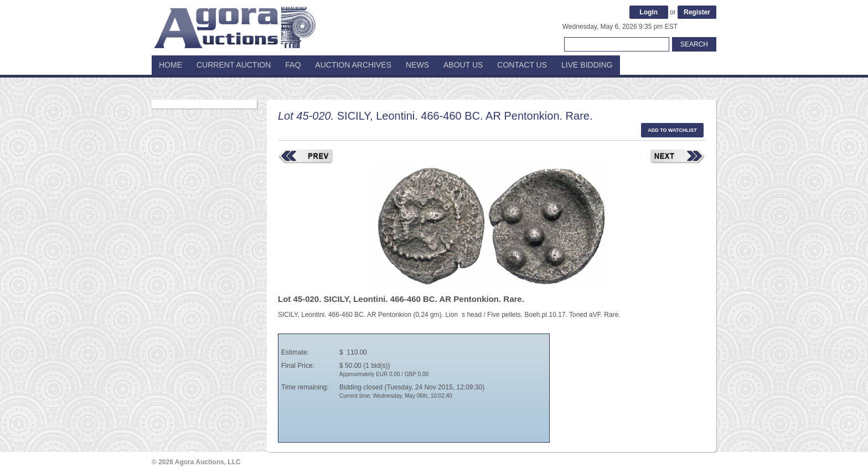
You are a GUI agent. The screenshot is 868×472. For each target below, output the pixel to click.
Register (697, 12)
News (417, 65)
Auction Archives (353, 65)
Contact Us (522, 65)
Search (694, 44)
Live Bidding (587, 65)
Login (649, 12)
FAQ (293, 65)
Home (170, 65)
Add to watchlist (672, 130)
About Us (463, 65)
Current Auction (234, 65)
